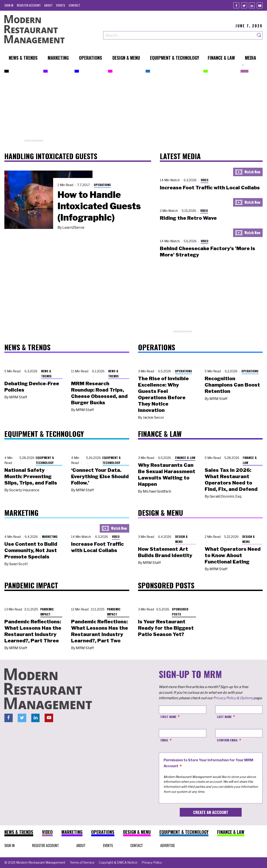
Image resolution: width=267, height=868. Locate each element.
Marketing (50, 536)
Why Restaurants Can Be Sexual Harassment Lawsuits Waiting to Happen (167, 474)
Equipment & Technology (45, 460)
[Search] (259, 35)
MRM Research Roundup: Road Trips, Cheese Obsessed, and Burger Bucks (99, 393)
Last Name (224, 717)
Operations (102, 185)
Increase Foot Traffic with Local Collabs (210, 188)
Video (205, 180)
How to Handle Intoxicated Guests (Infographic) (99, 206)
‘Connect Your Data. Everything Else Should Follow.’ (100, 476)
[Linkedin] (252, 5)
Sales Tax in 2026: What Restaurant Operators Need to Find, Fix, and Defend (231, 479)
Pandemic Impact (47, 612)
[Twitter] (244, 5)
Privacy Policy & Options (233, 698)
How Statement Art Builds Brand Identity (165, 552)
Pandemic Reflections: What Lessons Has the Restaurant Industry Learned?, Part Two (99, 631)
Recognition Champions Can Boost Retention (232, 385)
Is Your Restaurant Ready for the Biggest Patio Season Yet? (166, 628)
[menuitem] (9, 5)
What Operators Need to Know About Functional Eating (233, 555)
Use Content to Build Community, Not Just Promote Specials (31, 550)
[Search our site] (179, 35)
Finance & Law (185, 458)
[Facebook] (236, 5)
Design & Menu (181, 539)
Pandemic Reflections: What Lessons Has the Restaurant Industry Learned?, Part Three (33, 631)
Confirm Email (227, 740)
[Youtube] (260, 5)
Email (164, 740)
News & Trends (46, 373)
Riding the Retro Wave (188, 218)
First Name (168, 717)
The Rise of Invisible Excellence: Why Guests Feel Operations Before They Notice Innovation (163, 394)
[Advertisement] (134, 108)
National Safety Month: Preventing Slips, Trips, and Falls (31, 476)
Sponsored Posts (180, 612)
